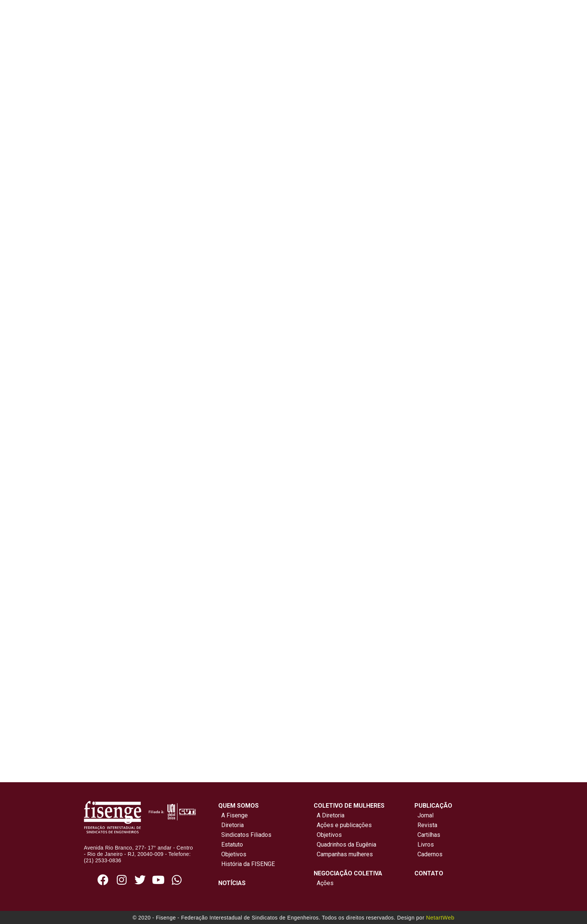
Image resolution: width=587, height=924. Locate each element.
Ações (324, 883)
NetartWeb (440, 917)
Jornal (425, 815)
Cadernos (430, 854)
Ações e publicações (343, 825)
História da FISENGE (247, 864)
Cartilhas (429, 835)
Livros (426, 845)
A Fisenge (233, 815)
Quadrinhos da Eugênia (345, 845)
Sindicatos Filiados (245, 835)
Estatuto (231, 845)
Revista (427, 825)
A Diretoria (329, 815)
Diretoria (231, 825)
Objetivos (232, 854)
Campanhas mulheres (343, 854)
